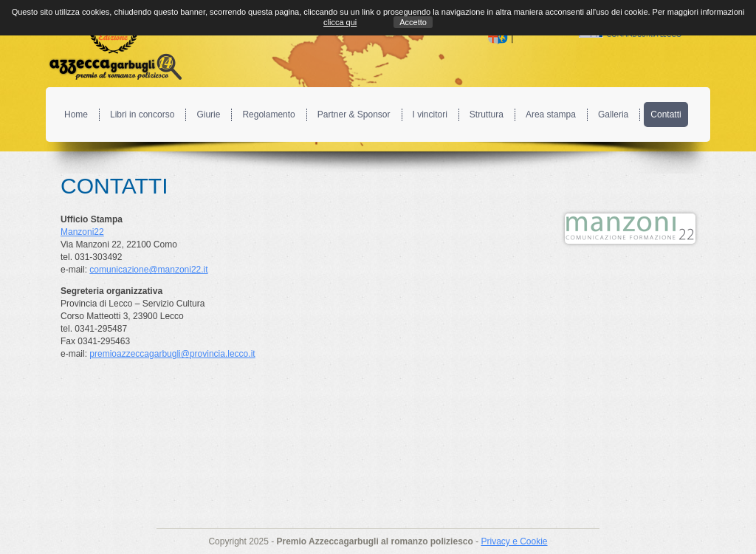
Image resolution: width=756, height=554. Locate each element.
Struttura (487, 114)
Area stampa (551, 114)
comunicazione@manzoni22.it (148, 270)
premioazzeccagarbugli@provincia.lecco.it (172, 354)
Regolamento (268, 114)
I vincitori (430, 114)
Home (76, 114)
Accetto (413, 22)
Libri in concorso (142, 114)
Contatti (666, 114)
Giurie (208, 114)
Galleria (613, 114)
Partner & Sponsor (354, 114)
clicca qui (340, 22)
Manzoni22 (82, 232)
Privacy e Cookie (514, 541)
